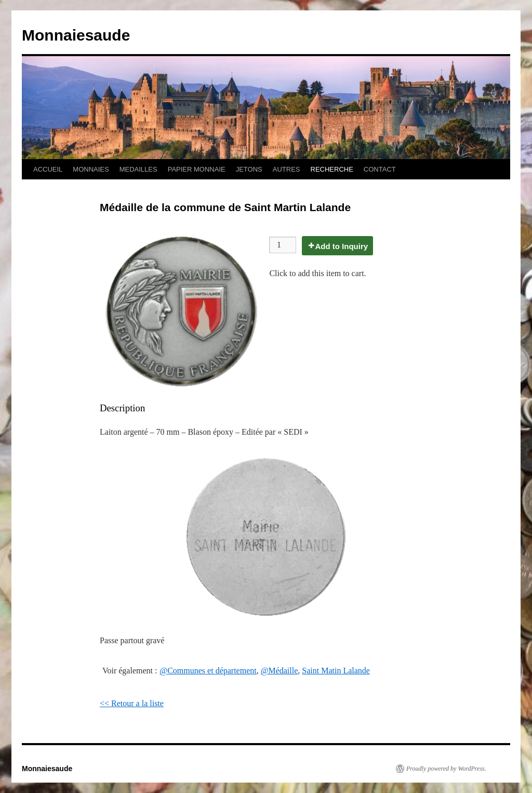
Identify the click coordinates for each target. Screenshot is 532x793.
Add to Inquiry (341, 246)
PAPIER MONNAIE (197, 169)
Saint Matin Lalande (336, 671)
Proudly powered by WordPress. (446, 769)
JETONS (249, 169)
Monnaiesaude (76, 35)
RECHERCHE (332, 169)
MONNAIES (91, 169)
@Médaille (280, 671)
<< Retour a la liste (132, 703)
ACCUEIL (48, 169)
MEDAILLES (138, 169)
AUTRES (287, 169)
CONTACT (380, 169)
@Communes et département (208, 671)
